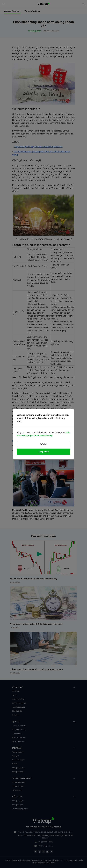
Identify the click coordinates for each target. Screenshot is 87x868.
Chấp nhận (44, 452)
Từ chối (43, 444)
